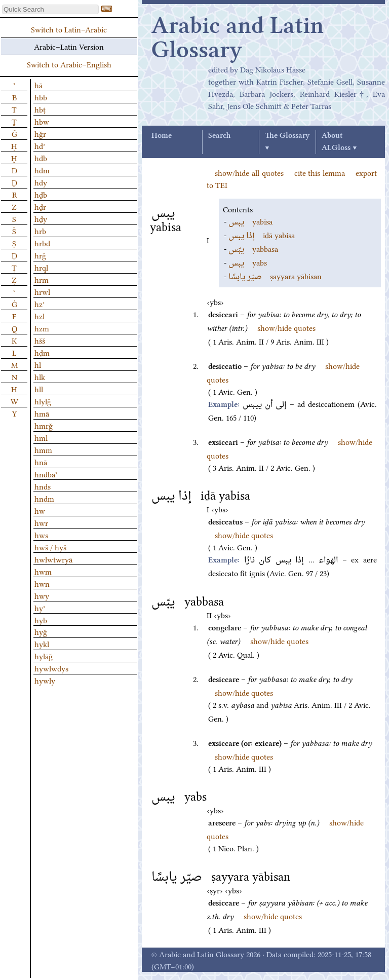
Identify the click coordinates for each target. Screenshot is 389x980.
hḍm (42, 352)
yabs (248, 262)
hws (41, 535)
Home (162, 136)
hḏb (41, 194)
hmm (43, 449)
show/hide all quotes (249, 172)
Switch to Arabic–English (69, 64)
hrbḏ (42, 243)
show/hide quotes (286, 327)
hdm (42, 170)
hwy (42, 595)
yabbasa (253, 248)
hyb (41, 620)
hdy (41, 182)
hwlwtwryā (53, 559)
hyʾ (40, 608)
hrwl (42, 291)
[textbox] (50, 9)
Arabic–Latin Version (69, 46)
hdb (41, 158)
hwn (42, 583)
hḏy (41, 218)
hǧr (40, 133)
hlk (40, 376)
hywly (45, 680)
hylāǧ (44, 656)
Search (219, 136)
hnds (43, 486)
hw (40, 510)
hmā (42, 413)
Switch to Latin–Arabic (69, 29)
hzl (40, 316)
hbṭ (40, 109)
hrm (42, 279)
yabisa (250, 221)
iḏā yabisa (262, 235)
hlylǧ (43, 401)
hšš (40, 340)
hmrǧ (44, 425)
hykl (42, 644)
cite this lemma (320, 172)
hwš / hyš (50, 547)
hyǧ (41, 631)
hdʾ (40, 145)
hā (38, 85)
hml (41, 437)
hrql (41, 267)
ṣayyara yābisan (275, 276)
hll (39, 389)
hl (38, 364)
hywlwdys (51, 668)
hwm (43, 571)
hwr (41, 522)
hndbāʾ (46, 474)
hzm (42, 328)
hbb (41, 97)
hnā (41, 462)
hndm (44, 498)
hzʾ (40, 304)
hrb (40, 231)
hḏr (40, 206)
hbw (42, 121)
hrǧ (40, 255)
